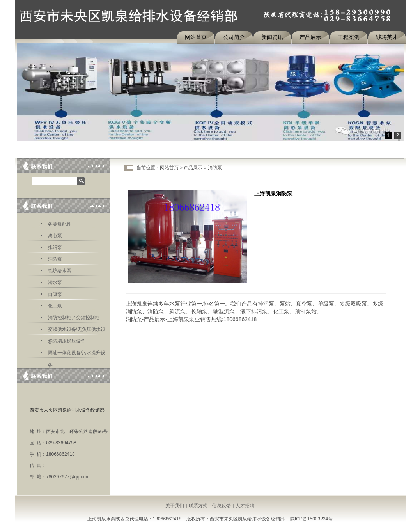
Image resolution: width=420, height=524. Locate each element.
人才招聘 (245, 506)
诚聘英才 (387, 37)
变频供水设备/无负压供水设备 (77, 331)
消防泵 (55, 259)
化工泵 (55, 306)
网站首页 (196, 37)
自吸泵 (55, 294)
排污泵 (55, 247)
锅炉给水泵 (60, 271)
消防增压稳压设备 (67, 341)
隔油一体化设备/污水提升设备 (77, 354)
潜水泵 (55, 282)
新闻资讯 (272, 37)
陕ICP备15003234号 (311, 519)
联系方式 (198, 506)
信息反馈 (222, 506)
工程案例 (349, 37)
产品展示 (310, 37)
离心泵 (55, 236)
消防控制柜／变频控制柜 (74, 318)
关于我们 (175, 506)
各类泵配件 (60, 224)
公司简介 (234, 37)
